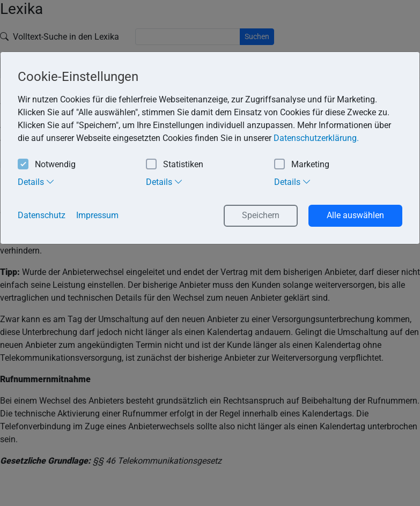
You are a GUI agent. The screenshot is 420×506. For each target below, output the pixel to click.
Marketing (302, 165)
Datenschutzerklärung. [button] (316, 138)
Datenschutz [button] (42, 215)
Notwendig (47, 165)
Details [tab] (36, 182)
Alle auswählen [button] (355, 215)
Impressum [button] (97, 215)
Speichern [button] (261, 215)
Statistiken (175, 165)
